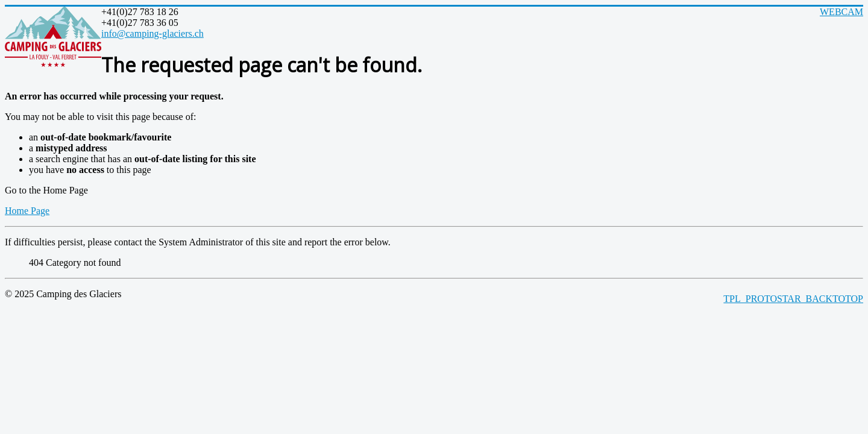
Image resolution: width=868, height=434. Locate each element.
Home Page (27, 211)
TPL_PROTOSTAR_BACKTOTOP (793, 299)
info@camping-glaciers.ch (153, 33)
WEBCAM (841, 12)
